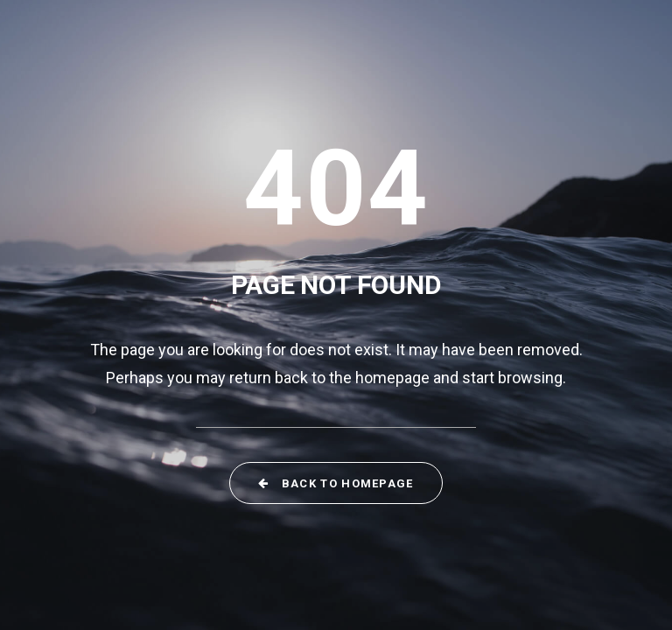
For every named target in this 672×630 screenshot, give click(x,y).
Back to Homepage (336, 483)
